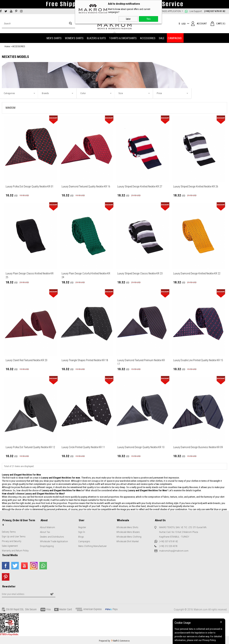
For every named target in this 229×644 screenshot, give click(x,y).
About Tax (45, 531)
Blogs (81, 536)
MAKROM (11, 107)
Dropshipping (47, 545)
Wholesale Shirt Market (128, 541)
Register (82, 527)
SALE (162, 38)
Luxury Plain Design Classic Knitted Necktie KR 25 (30, 275)
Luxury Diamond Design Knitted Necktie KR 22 (197, 273)
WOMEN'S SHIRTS (74, 38)
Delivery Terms (9, 527)
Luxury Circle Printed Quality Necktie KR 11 (83, 447)
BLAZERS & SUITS (96, 38)
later (128, 19)
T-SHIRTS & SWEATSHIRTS (123, 38)
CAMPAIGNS (175, 38)
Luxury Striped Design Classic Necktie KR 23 (140, 273)
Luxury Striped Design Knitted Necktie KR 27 (140, 186)
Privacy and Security (12, 536)
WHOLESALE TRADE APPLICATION (164, 11)
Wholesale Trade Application (54, 541)
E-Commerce (124, 639)
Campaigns (84, 541)
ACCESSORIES (148, 38)
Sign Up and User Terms (14, 531)
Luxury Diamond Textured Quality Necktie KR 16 (86, 186)
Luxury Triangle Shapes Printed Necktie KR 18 (85, 360)
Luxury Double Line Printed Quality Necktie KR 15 (198, 360)
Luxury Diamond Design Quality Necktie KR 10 (141, 447)
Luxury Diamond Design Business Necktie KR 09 (198, 447)
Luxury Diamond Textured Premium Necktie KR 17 (141, 362)
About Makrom (47, 527)
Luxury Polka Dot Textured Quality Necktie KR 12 (30, 447)
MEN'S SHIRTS (54, 38)
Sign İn (82, 531)
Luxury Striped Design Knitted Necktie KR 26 (196, 186)
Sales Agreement (10, 541)
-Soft (115, 639)
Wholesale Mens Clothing (129, 536)
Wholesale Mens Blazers (128, 531)
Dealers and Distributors (52, 536)
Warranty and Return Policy (15, 545)
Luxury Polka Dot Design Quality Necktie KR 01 (30, 186)
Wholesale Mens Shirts (127, 527)
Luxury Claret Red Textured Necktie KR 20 (26, 360)
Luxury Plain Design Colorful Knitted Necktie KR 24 (86, 275)
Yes (149, 19)
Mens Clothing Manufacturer (92, 545)
